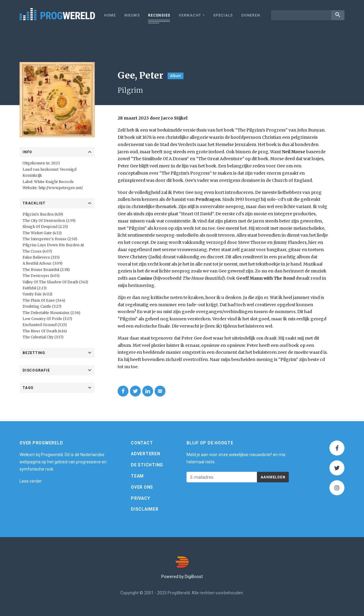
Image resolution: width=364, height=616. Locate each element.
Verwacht (190, 15)
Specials (223, 15)
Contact (142, 443)
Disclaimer (145, 509)
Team (137, 476)
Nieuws (132, 15)
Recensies (159, 15)
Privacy (140, 498)
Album (176, 76)
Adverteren (146, 454)
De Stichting (147, 465)
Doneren (251, 15)
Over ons (142, 487)
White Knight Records (54, 182)
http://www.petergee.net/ (61, 188)
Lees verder (31, 481)
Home (110, 15)
